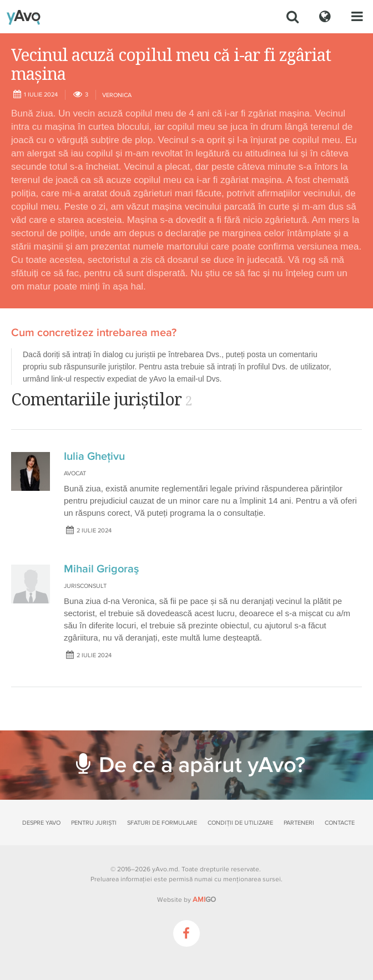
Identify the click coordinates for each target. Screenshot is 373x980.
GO (204, 900)
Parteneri (299, 823)
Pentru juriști (94, 823)
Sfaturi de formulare (162, 823)
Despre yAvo (41, 823)
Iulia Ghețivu (94, 456)
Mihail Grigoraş (101, 569)
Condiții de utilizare (240, 823)
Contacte (340, 823)
